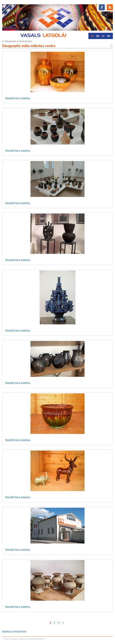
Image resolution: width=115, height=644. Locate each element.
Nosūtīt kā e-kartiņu (18, 98)
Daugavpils (10, 41)
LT (103, 36)
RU (109, 36)
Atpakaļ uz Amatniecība (14, 631)
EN (98, 36)
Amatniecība (26, 41)
